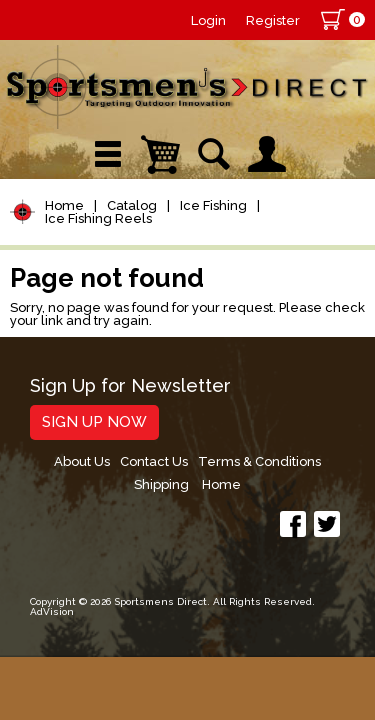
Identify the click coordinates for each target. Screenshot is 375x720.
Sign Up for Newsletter (130, 386)
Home (64, 205)
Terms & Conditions (259, 461)
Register (273, 20)
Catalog (132, 205)
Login (208, 20)
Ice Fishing (213, 205)
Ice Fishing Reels (98, 218)
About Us (82, 461)
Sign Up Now (94, 422)
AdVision (52, 611)
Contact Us (154, 461)
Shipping (161, 484)
